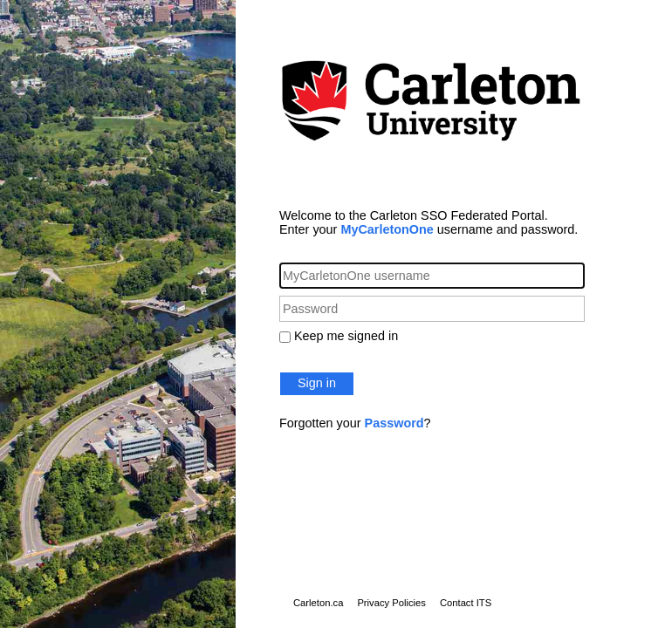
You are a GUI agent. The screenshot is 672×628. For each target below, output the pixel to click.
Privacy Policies (391, 603)
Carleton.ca (318, 603)
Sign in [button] (317, 383)
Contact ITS (466, 603)
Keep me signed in (346, 336)
